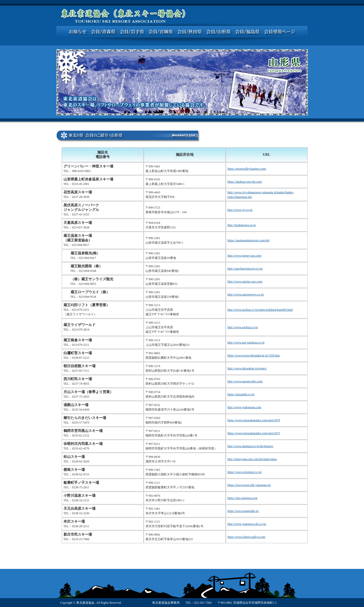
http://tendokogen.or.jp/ (242, 225)
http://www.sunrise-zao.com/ (245, 282)
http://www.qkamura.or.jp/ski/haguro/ (251, 446)
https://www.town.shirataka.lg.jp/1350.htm (254, 355)
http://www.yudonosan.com (244, 407)
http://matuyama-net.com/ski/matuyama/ (252, 459)
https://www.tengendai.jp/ (243, 511)
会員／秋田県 (189, 32)
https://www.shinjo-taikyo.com (247, 537)
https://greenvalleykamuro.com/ (247, 169)
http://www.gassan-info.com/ (245, 381)
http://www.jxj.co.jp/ (240, 210)
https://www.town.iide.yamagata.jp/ (249, 485)
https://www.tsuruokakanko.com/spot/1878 (254, 420)
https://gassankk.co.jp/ (241, 394)
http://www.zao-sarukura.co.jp (246, 343)
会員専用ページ (280, 32)
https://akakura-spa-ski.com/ (245, 182)
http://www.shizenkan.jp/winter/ (247, 368)
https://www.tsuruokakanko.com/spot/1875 (254, 433)
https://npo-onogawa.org (242, 498)
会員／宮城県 (161, 32)
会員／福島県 (247, 32)
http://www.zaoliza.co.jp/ (243, 327)
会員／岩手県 (132, 32)
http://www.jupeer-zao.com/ (245, 256)
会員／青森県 (103, 32)
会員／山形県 (218, 32)
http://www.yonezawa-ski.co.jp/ (247, 524)
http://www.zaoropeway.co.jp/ (246, 294)
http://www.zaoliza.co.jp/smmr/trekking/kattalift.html (260, 310)
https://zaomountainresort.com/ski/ (249, 240)
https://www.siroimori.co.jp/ (245, 472)
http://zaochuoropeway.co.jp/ (245, 269)
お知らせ (77, 32)
